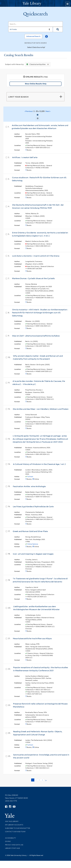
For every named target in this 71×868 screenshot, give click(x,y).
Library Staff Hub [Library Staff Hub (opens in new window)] (12, 848)
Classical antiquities (36, 64)
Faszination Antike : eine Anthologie (29, 486)
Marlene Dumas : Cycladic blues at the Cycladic (33, 278)
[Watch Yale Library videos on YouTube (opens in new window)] (14, 807)
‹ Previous (38, 111)
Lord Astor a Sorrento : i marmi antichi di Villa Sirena (36, 256)
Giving (8, 841)
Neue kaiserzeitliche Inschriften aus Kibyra (32, 638)
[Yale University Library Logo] (35, 3)
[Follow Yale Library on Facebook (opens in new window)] (6, 807)
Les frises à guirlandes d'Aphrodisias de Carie (33, 506)
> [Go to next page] (46, 781)
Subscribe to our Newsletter (18, 828)
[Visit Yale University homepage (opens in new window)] (10, 815)
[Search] (35, 24)
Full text (30, 477)
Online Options (33, 544)
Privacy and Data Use (14, 845)
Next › (48, 111)
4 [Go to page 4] (42, 780)
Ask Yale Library (12, 821)
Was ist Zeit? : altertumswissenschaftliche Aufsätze (36, 336)
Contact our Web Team (15, 832)
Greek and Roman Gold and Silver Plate (30, 531)
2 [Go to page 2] (36, 780)
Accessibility (10, 838)
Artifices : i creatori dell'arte (25, 157)
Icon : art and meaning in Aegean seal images (33, 554)
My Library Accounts (14, 825)
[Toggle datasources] (44, 47)
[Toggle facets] (61, 97)
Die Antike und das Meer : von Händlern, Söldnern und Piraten (41, 409)
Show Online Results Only (36, 84)
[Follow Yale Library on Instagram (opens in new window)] (10, 807)
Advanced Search (33, 36)
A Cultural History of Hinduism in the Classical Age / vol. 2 (39, 464)
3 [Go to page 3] (39, 780)
